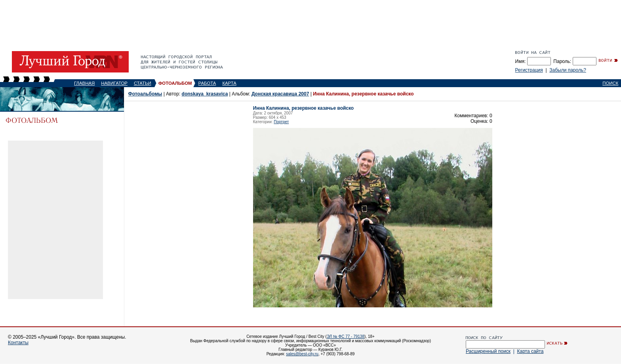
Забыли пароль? (568, 70)
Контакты (18, 343)
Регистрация (529, 70)
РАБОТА (207, 83)
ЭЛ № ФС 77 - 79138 (346, 336)
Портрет (281, 122)
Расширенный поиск (488, 351)
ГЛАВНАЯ (84, 83)
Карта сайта (530, 351)
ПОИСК (610, 83)
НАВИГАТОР (114, 83)
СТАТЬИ (143, 83)
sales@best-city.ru (302, 354)
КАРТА (229, 83)
